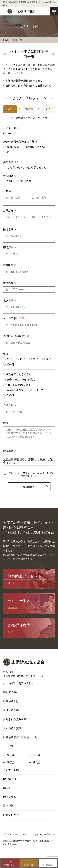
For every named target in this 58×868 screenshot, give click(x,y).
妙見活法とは (11, 701)
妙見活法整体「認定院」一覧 (20, 737)
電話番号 (8, 301)
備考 (6, 423)
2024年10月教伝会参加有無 (19, 142)
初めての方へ (11, 692)
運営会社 (8, 806)
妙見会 (37, 762)
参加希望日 (10, 162)
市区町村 (8, 265)
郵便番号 (8, 230)
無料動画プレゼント (10, 865)
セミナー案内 (29, 865)
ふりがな (8, 210)
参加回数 (8, 176)
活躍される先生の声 (15, 719)
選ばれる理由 (11, 710)
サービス (8, 746)
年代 (6, 354)
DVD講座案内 (48, 865)
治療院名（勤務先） (15, 336)
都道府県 (8, 247)
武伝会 (11, 762)
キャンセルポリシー (45, 834)
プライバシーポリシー (20, 473)
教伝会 (11, 755)
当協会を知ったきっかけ (17, 374)
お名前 (7, 191)
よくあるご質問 (12, 728)
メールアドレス (12, 318)
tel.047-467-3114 (18, 684)
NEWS (7, 788)
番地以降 (8, 283)
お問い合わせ (11, 815)
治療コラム (10, 797)
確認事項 (8, 451)
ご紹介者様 (10, 405)
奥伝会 (37, 755)
